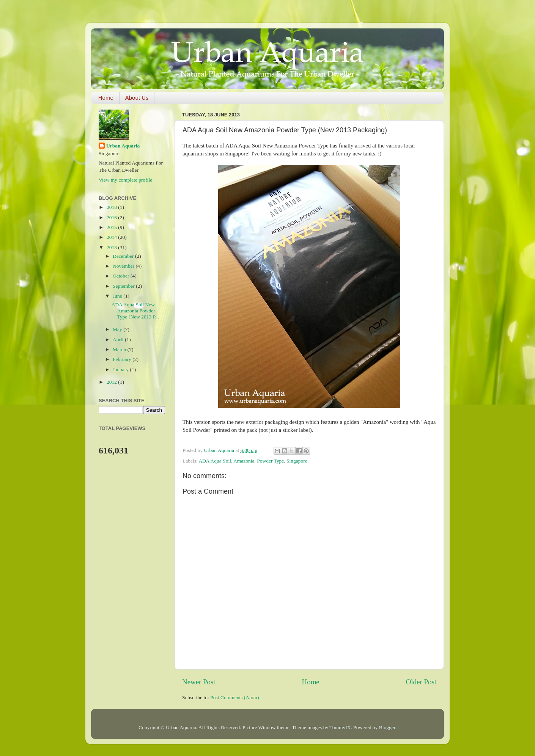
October (122, 276)
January (121, 369)
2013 (112, 247)
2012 (112, 382)
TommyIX (340, 727)
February (123, 359)
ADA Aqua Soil (215, 461)
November (124, 266)
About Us (137, 98)
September (124, 286)
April (119, 340)
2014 (112, 237)
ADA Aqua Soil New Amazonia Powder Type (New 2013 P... (135, 311)
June (118, 296)
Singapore (297, 461)
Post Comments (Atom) (234, 697)
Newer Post (199, 682)
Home (106, 98)
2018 (112, 207)
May (118, 329)
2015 (112, 227)
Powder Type (270, 461)
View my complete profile (125, 180)
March (120, 349)
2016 (112, 217)
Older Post (421, 682)
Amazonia (244, 461)
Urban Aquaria (123, 146)
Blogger (387, 727)
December (124, 256)
